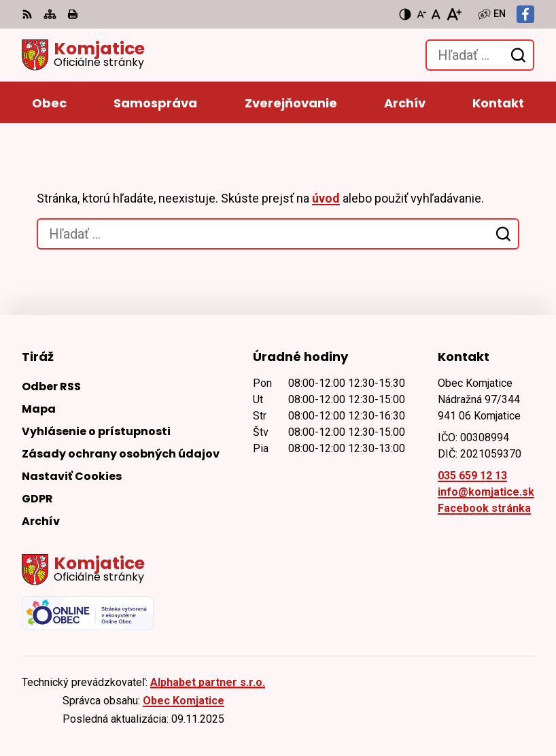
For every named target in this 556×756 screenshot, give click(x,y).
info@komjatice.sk (486, 492)
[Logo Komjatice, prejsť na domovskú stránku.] (83, 55)
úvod (326, 198)
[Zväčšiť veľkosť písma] (454, 14)
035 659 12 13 (472, 476)
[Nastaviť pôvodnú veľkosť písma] (436, 14)
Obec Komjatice (184, 701)
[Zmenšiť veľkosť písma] (421, 14)
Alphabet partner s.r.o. (208, 682)
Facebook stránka (484, 508)
